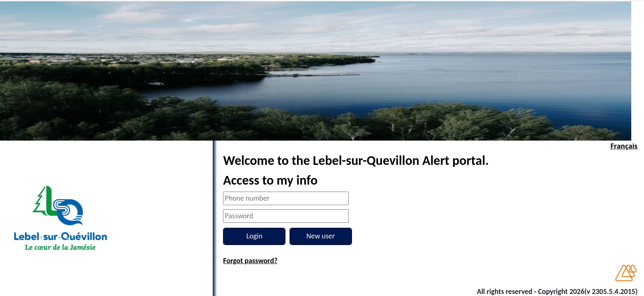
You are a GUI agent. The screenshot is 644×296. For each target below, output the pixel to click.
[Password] (286, 216)
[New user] (321, 236)
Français (624, 146)
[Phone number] (286, 198)
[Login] (254, 236)
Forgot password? (250, 261)
